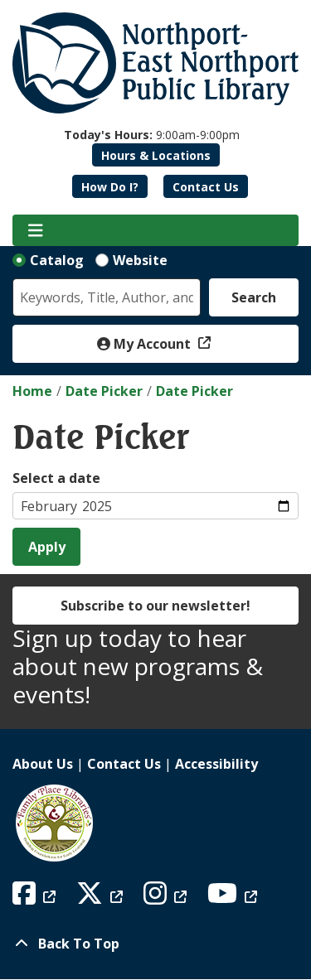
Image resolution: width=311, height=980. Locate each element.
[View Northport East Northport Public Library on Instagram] (167, 898)
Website (140, 260)
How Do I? (110, 187)
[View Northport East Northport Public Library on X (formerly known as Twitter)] (102, 898)
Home (32, 391)
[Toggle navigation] (35, 230)
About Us (43, 764)
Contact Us (206, 187)
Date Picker (104, 391)
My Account (146, 344)
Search (254, 297)
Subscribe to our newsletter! (155, 606)
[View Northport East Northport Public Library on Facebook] (36, 898)
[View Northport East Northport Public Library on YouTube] (234, 898)
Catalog (57, 260)
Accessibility (216, 764)
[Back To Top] (155, 944)
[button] (152, 135)
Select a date (56, 478)
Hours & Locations (156, 155)
